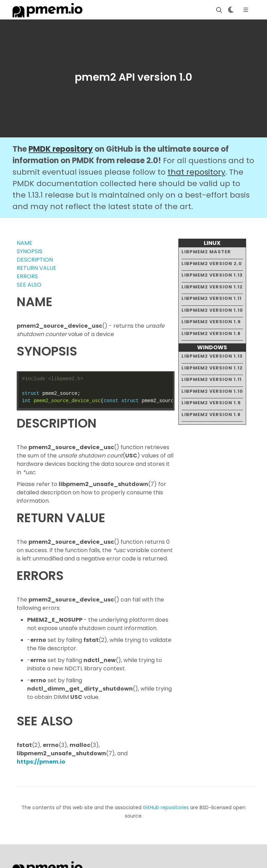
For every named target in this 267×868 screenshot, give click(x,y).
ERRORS (27, 276)
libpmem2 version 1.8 (211, 333)
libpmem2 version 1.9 (211, 322)
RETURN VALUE (37, 268)
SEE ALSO (29, 285)
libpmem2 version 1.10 (212, 310)
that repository (196, 172)
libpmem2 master (206, 252)
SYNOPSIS (30, 251)
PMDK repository (61, 149)
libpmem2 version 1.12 (212, 287)
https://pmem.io (41, 762)
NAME (25, 243)
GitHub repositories (166, 807)
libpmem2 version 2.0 (212, 264)
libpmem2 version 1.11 (212, 298)
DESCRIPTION (35, 260)
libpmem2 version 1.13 (212, 275)
